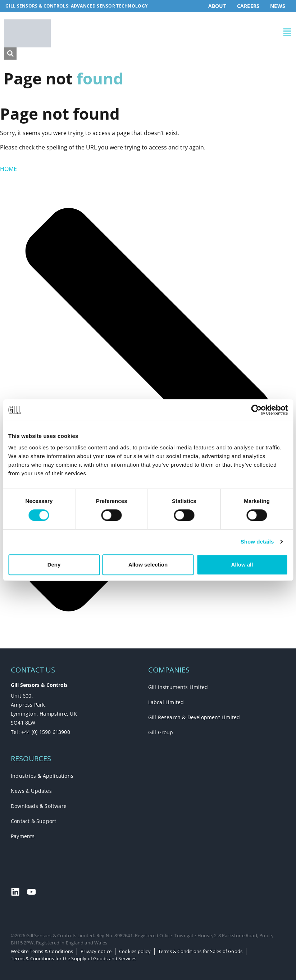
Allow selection (148, 565)
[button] (220, 34)
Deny (54, 565)
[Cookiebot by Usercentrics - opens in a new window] (256, 410)
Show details (257, 542)
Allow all (242, 565)
